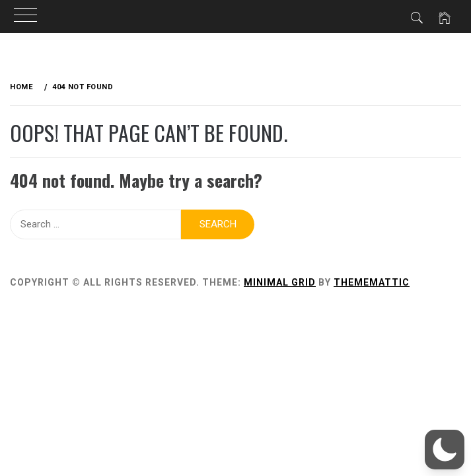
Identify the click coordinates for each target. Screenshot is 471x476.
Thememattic (372, 282)
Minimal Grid (280, 282)
